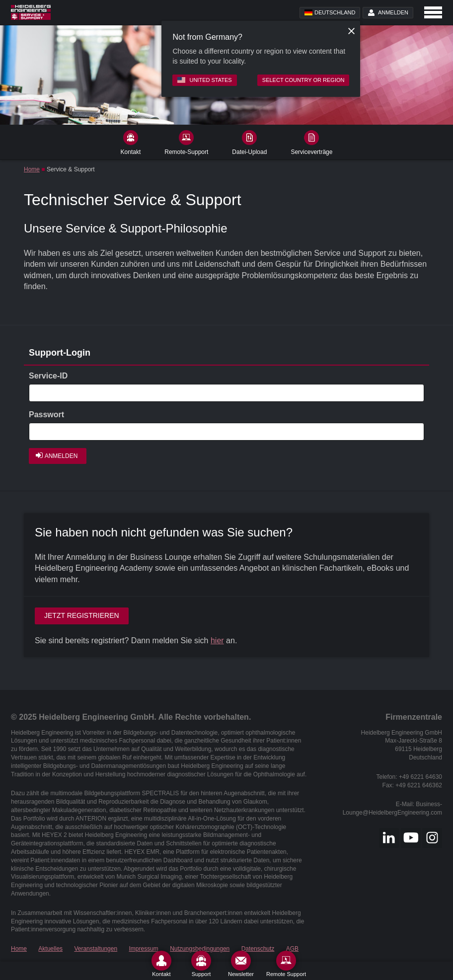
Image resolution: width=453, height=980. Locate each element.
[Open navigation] (433, 12)
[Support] (201, 964)
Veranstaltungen (96, 949)
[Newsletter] (241, 964)
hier (217, 641)
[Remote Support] (286, 964)
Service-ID (48, 376)
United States (204, 80)
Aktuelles (50, 949)
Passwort (46, 415)
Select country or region (303, 80)
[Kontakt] (161, 964)
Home (32, 169)
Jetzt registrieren (82, 615)
